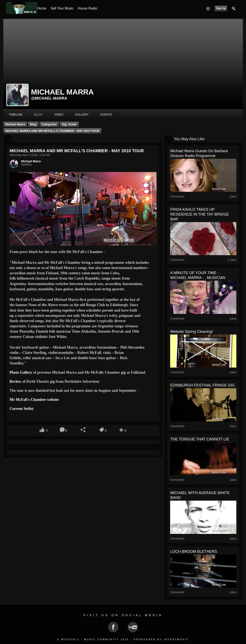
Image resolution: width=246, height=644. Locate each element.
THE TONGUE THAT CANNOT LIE (200, 439)
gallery (82, 115)
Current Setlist (22, 409)
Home (42, 8)
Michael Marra (15, 124)
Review (16, 381)
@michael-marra (49, 98)
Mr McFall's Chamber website (34, 400)
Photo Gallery (21, 372)
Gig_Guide (69, 124)
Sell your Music (62, 8)
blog (38, 115)
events (106, 115)
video (59, 115)
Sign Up (221, 8)
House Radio (87, 8)
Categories (49, 124)
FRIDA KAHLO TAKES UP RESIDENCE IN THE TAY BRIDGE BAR (199, 214)
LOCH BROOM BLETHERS (194, 552)
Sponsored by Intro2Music (161, 639)
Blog (33, 124)
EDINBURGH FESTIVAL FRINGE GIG (202, 385)
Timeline (16, 115)
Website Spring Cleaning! (191, 332)
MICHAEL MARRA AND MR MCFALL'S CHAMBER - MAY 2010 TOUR (52, 131)
